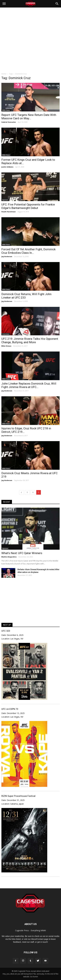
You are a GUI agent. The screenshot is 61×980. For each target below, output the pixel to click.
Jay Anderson (7, 256)
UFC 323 (6, 631)
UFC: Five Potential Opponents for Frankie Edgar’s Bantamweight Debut (28, 206)
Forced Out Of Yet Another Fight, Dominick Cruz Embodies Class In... (28, 251)
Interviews (6, 334)
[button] (57, 4)
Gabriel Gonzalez (9, 122)
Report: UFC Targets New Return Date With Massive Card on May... (29, 117)
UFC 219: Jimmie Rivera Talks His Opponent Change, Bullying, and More (30, 341)
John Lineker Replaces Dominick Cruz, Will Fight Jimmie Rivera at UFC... (29, 385)
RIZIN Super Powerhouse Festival (18, 796)
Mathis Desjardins (9, 557)
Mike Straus (6, 346)
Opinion (5, 200)
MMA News (6, 110)
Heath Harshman (9, 212)
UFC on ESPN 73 (10, 709)
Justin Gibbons (7, 167)
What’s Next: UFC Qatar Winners (22, 553)
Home (4, 74)
